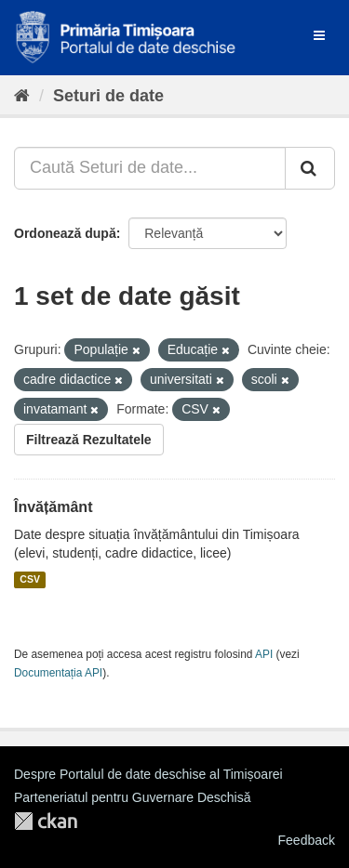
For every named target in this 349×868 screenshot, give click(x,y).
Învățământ (53, 507)
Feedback (307, 840)
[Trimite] (310, 168)
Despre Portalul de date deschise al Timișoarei (148, 774)
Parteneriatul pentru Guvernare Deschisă (132, 797)
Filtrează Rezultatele (89, 440)
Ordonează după (65, 233)
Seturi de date (108, 96)
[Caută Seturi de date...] (150, 168)
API (264, 654)
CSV (30, 580)
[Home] (22, 96)
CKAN (46, 821)
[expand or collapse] (319, 35)
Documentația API (58, 673)
